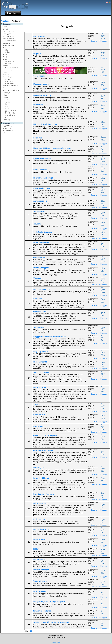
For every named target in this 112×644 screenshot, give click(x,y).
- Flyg (5, 104)
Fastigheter (7, 43)
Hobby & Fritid (7, 48)
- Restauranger (8, 81)
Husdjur (5, 57)
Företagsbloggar (8, 45)
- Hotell (6, 106)
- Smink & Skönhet (9, 115)
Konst (5, 72)
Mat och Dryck (7, 77)
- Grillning (7, 79)
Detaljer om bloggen (99, 41)
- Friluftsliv (7, 52)
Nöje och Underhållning (11, 90)
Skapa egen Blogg (104, 18)
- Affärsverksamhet (10, 41)
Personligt (6, 93)
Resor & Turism (8, 100)
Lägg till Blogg (62, 18)
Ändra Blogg (75, 18)
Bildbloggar (7, 34)
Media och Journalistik (10, 85)
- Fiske (6, 50)
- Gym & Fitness (9, 61)
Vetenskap (6, 120)
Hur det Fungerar (88, 18)
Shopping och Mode (10, 111)
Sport (5, 117)
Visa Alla (6, 27)
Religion (5, 97)
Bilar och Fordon (8, 31)
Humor (5, 54)
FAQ (4, 133)
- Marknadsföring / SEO (11, 68)
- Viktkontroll (8, 63)
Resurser (6, 108)
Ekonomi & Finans (9, 38)
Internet (5, 66)
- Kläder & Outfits (9, 113)
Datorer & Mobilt (8, 36)
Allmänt (5, 29)
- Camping (7, 102)
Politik (5, 95)
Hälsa (5, 59)
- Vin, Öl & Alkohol (10, 83)
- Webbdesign (8, 70)
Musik (5, 88)
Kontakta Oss (56, 642)
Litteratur (6, 74)
